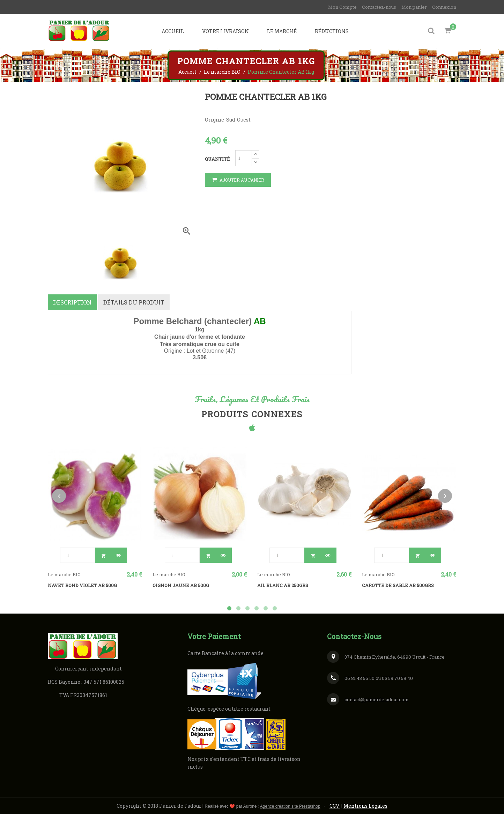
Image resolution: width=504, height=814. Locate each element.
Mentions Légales (365, 805)
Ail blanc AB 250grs (283, 585)
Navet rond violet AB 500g (82, 585)
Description (72, 302)
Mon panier (414, 7)
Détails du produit (134, 302)
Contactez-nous (379, 7)
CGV (335, 805)
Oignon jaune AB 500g (181, 585)
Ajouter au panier (238, 180)
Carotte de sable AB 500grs (398, 585)
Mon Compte (342, 7)
